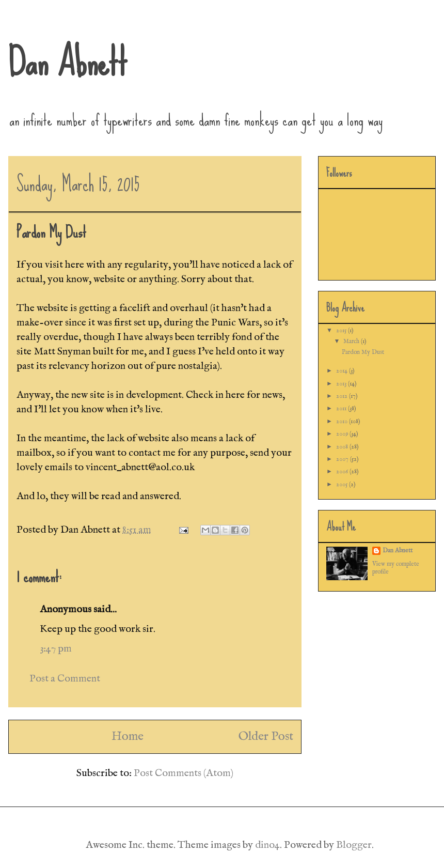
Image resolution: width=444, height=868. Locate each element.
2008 (343, 447)
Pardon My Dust (363, 352)
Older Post (266, 737)
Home (128, 737)
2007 (343, 459)
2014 (343, 371)
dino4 (267, 845)
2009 (343, 434)
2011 (342, 408)
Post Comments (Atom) (184, 773)
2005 (343, 484)
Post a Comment (65, 679)
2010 (343, 421)
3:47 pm (56, 649)
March (352, 341)
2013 (342, 384)
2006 (343, 471)
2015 (342, 330)
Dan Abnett (68, 62)
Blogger (354, 845)
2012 (343, 396)
